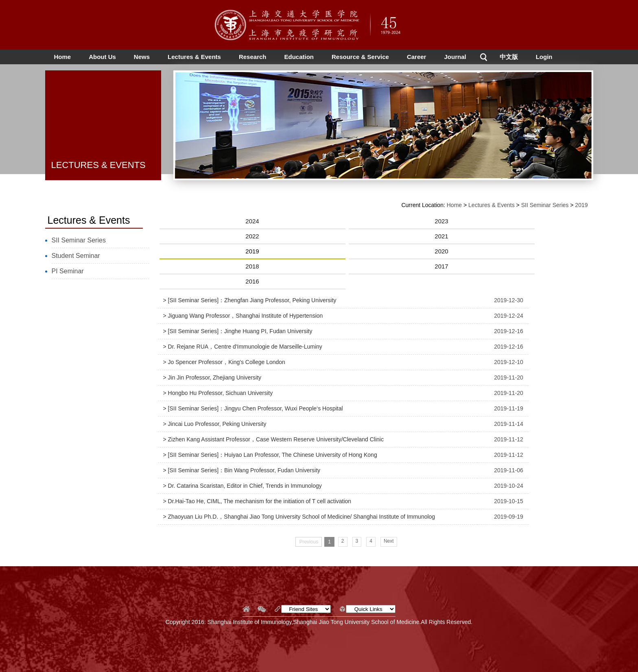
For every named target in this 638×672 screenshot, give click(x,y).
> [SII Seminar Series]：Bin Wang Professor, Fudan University (242, 470)
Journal (455, 57)
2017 (441, 266)
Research (253, 57)
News (142, 57)
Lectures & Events (194, 57)
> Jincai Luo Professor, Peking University (215, 424)
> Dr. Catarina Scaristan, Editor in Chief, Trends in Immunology (243, 486)
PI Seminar (68, 271)
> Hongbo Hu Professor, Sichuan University (218, 393)
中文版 (509, 57)
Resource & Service (360, 57)
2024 (252, 221)
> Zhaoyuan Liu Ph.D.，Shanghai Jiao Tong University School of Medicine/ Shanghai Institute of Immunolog (299, 517)
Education (299, 57)
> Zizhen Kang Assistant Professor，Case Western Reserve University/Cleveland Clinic (273, 439)
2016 (252, 281)
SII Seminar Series (79, 240)
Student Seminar (76, 256)
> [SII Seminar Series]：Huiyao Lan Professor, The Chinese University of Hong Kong (270, 455)
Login (544, 57)
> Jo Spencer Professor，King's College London (224, 362)
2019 (581, 205)
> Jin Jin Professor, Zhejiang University (212, 377)
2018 (252, 266)
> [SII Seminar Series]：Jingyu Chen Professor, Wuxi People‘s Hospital (253, 408)
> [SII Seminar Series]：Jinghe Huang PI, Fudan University (238, 331)
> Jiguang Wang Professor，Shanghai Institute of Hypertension (243, 316)
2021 (441, 236)
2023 (441, 221)
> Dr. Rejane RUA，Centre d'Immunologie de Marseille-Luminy (243, 347)
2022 (252, 236)
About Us (102, 57)
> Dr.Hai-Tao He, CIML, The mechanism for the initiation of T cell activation (257, 501)
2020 (441, 251)
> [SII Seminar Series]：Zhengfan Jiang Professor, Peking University (250, 300)
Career (417, 57)
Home (63, 57)
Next (389, 541)
